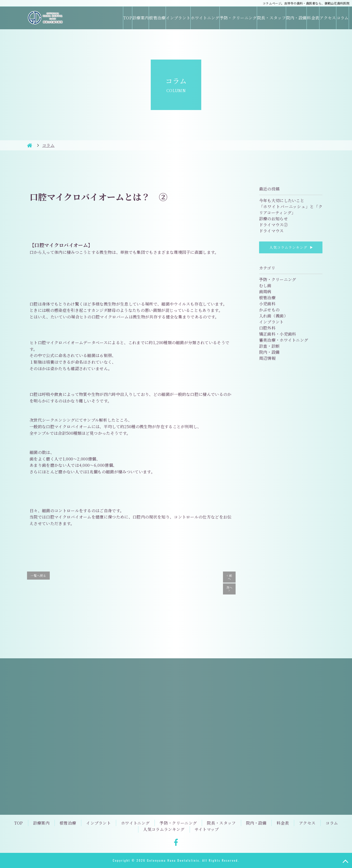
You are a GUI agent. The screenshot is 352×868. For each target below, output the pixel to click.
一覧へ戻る (38, 575)
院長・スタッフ (271, 18)
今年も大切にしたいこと (282, 200)
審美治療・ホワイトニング (284, 340)
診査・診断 (269, 346)
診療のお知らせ (273, 219)
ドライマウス (271, 231)
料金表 (313, 18)
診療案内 (141, 18)
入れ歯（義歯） (273, 316)
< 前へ (229, 577)
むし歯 (265, 286)
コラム (343, 18)
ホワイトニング (205, 18)
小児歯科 (267, 304)
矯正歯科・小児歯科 (278, 334)
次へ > (229, 589)
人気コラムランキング (291, 247)
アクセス (328, 18)
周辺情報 (267, 358)
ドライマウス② (273, 225)
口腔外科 (267, 328)
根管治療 (157, 18)
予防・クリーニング (238, 18)
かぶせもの (269, 310)
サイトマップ (207, 829)
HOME (30, 145)
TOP (128, 18)
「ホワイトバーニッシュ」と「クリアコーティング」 (291, 210)
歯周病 (265, 292)
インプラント (178, 18)
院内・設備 (296, 18)
